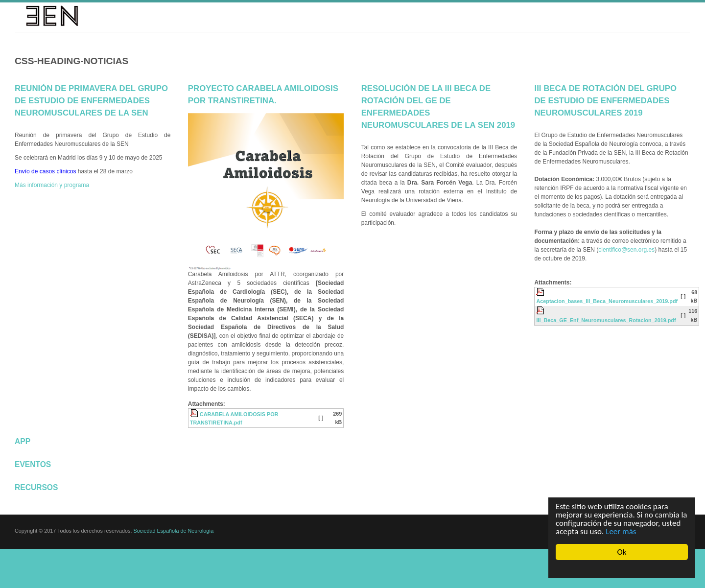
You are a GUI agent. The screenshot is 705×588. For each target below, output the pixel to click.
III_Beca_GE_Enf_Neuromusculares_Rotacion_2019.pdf (606, 320)
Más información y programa (52, 185)
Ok (622, 552)
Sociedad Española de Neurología (173, 531)
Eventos (33, 464)
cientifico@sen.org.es (626, 250)
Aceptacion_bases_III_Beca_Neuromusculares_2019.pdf (607, 301)
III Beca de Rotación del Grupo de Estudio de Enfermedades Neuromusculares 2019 (605, 101)
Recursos (36, 487)
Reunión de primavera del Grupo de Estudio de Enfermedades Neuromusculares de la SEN (91, 101)
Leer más (621, 531)
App (23, 441)
